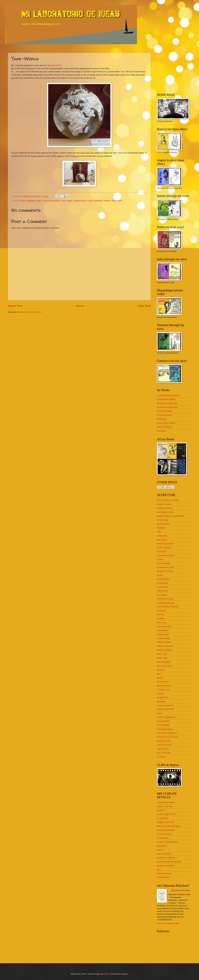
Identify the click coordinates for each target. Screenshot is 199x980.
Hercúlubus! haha (165, 729)
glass (39, 201)
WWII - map (162, 658)
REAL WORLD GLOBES (168, 500)
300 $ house (162, 591)
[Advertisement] (176, 68)
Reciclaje (161, 528)
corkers (160, 559)
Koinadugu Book (164, 415)
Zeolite (160, 575)
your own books (164, 753)
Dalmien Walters (164, 686)
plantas (107, 201)
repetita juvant (163, 877)
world (119, 201)
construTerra (162, 587)
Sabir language (164, 563)
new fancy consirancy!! (167, 733)
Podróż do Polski (164, 411)
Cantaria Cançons (165, 508)
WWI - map (162, 654)
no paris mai (162, 838)
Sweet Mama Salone (166, 423)
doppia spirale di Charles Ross (170, 516)
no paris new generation (168, 842)
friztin (106, 974)
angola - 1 (161, 810)
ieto (159, 674)
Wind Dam (162, 551)
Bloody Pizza (163, 697)
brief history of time (165, 512)
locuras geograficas (52, 201)
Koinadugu (162, 419)
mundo (90, 201)
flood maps (162, 623)
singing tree (162, 536)
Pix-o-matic (162, 595)
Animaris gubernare (166, 544)
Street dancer (163, 682)
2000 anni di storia (165, 646)
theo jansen (162, 540)
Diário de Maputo (164, 427)
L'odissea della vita (165, 603)
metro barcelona (164, 873)
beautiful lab (162, 583)
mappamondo (80, 201)
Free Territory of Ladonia (168, 607)
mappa (69, 201)
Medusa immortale (165, 571)
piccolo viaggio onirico (167, 814)
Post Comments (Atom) (31, 312)
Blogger (124, 974)
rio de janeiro (163, 818)
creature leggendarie (166, 717)
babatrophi (162, 846)
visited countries (164, 642)
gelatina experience (166, 865)
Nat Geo (161, 615)
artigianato (31, 201)
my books (161, 757)
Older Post (144, 306)
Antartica (161, 618)
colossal (161, 694)
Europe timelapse (165, 650)
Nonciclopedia (163, 725)
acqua (23, 201)
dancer (160, 678)
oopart (160, 713)
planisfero (99, 201)
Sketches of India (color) (168, 407)
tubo (159, 870)
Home (80, 306)
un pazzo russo (164, 689)
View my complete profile (168, 923)
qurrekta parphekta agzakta (169, 862)
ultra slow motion (164, 666)
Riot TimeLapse (164, 662)
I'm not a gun (163, 520)
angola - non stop (165, 806)
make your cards (164, 745)
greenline (161, 701)
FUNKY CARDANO (165, 709)
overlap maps (163, 634)
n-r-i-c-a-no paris (164, 834)
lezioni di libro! (163, 579)
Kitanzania (162, 431)
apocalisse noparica (166, 830)
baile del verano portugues (169, 826)
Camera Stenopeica (166, 555)
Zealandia (161, 611)
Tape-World (56, 65)
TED (159, 532)
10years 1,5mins (164, 504)
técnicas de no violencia (168, 737)
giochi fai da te (163, 524)
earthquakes (162, 630)
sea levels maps (164, 626)
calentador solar (164, 741)
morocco (161, 850)
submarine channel (165, 599)
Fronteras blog (163, 638)
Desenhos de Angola (166, 399)
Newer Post (15, 306)
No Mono (161, 670)
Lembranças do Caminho (168, 395)
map (63, 201)
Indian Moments (164, 854)
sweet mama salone (166, 802)
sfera (114, 201)
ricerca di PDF (163, 721)
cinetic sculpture (164, 547)
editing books (163, 749)
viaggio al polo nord (166, 822)
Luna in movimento (165, 705)
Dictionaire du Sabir (166, 567)
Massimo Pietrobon (181, 890)
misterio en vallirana (166, 858)
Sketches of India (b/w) (167, 403)
